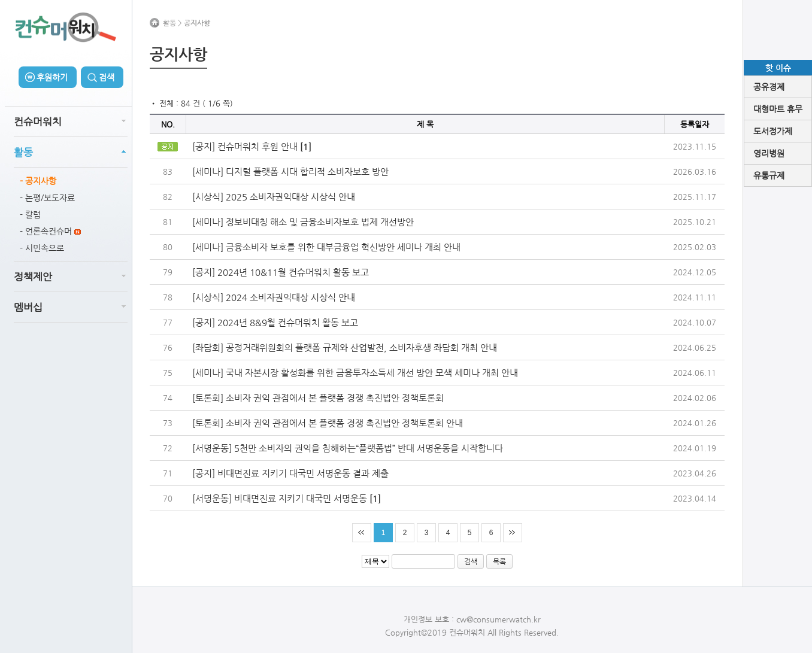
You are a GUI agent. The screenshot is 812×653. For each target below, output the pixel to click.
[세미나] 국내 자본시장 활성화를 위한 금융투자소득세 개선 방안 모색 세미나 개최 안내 (355, 373)
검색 (107, 77)
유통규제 (769, 175)
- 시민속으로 (42, 248)
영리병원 (769, 153)
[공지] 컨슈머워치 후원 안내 (252, 146)
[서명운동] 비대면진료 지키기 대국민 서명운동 (287, 498)
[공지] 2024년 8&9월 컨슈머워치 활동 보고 (275, 322)
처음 (362, 533)
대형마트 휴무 (778, 109)
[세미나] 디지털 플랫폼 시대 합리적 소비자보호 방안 (290, 171)
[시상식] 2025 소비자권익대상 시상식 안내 (274, 197)
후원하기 (52, 77)
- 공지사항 (38, 181)
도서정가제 (773, 131)
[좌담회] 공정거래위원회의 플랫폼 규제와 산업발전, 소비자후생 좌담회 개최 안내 (345, 347)
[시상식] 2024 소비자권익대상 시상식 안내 (274, 297)
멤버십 (28, 307)
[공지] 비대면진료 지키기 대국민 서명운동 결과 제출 (290, 473)
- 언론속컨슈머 (50, 231)
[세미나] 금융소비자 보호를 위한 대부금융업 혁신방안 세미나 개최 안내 (326, 247)
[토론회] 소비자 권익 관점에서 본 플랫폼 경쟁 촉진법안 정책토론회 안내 (328, 423)
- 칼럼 (30, 214)
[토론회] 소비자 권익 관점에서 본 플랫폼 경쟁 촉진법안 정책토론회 (318, 398)
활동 (23, 152)
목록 (499, 561)
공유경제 (769, 87)
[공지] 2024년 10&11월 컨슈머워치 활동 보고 (281, 272)
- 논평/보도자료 (47, 198)
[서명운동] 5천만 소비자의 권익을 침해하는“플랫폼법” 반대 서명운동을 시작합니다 (348, 448)
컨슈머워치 (38, 122)
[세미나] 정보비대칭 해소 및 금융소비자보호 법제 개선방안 (303, 222)
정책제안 (33, 277)
